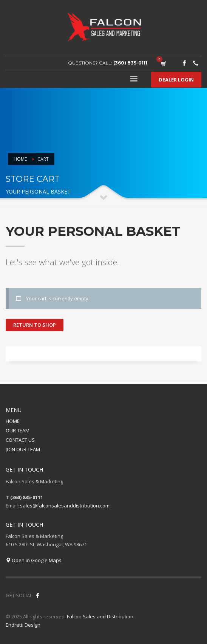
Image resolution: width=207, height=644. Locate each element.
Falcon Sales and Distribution (100, 616)
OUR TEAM (18, 430)
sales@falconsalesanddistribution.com (65, 506)
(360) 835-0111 (130, 63)
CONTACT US (20, 440)
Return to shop (35, 325)
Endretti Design (23, 625)
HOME (13, 421)
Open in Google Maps (34, 560)
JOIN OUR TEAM (23, 449)
